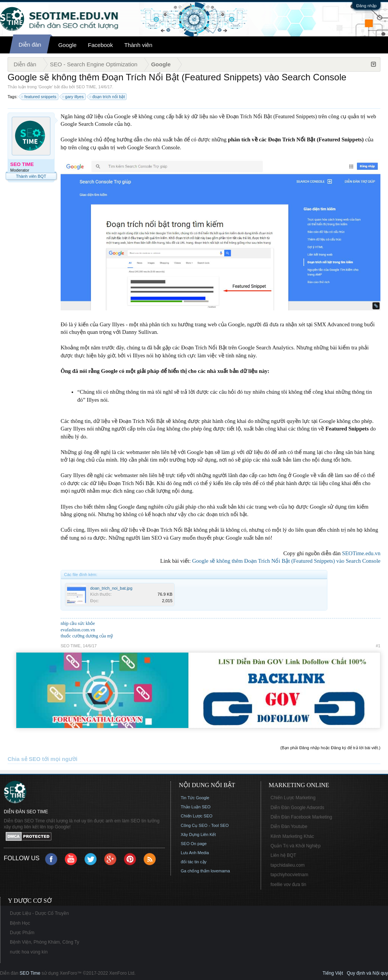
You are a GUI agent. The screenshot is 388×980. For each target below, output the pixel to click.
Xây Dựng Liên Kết (198, 834)
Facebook (100, 45)
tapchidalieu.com (288, 865)
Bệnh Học (20, 923)
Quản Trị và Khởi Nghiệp (296, 846)
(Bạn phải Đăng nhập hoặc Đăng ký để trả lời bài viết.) (330, 748)
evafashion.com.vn (78, 630)
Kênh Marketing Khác (292, 836)
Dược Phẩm (22, 933)
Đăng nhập (366, 6)
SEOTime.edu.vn (361, 553)
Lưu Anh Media (195, 853)
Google (67, 45)
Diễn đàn (30, 45)
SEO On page (194, 844)
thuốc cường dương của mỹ (87, 636)
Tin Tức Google (195, 798)
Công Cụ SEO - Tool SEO (205, 825)
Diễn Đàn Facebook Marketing (301, 817)
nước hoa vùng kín (29, 952)
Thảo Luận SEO (196, 807)
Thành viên (138, 45)
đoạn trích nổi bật (108, 97)
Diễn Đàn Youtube (289, 827)
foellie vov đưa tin (288, 885)
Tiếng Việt (333, 973)
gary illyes (73, 97)
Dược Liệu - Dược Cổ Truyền (39, 913)
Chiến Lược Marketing (293, 798)
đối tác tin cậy (194, 862)
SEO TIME (86, 87)
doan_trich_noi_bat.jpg (111, 588)
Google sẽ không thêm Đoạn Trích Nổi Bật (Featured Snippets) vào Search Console (286, 561)
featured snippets (39, 97)
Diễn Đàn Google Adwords (297, 808)
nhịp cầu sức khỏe (78, 623)
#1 (378, 646)
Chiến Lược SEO (197, 816)
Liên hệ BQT (283, 855)
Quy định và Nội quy (367, 973)
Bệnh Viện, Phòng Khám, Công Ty (45, 942)
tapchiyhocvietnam (289, 875)
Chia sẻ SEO (24, 759)
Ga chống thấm (195, 871)
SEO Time (30, 973)
